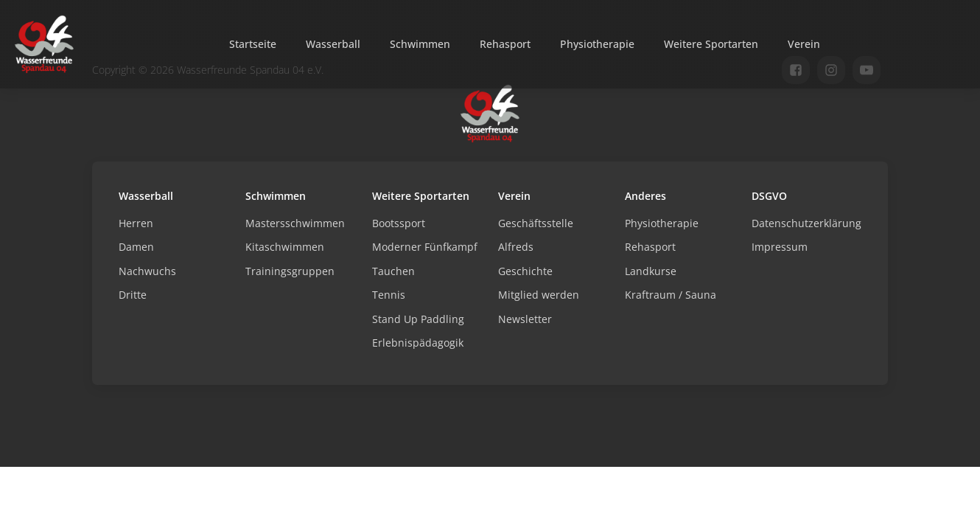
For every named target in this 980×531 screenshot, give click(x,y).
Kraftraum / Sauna (671, 295)
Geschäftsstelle (536, 223)
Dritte (133, 295)
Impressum (780, 247)
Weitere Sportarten (711, 44)
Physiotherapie (597, 44)
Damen (136, 247)
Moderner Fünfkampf (425, 247)
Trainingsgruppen (290, 271)
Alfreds (516, 247)
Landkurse (651, 271)
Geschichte (525, 271)
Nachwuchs (147, 271)
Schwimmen (420, 44)
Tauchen (393, 271)
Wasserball (333, 44)
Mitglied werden (539, 295)
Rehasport (505, 44)
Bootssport (399, 223)
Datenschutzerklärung (806, 223)
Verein (804, 44)
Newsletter (525, 319)
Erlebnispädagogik (418, 343)
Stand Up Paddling (418, 319)
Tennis (389, 295)
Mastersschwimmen (295, 223)
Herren (136, 223)
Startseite (253, 44)
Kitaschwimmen (285, 247)
